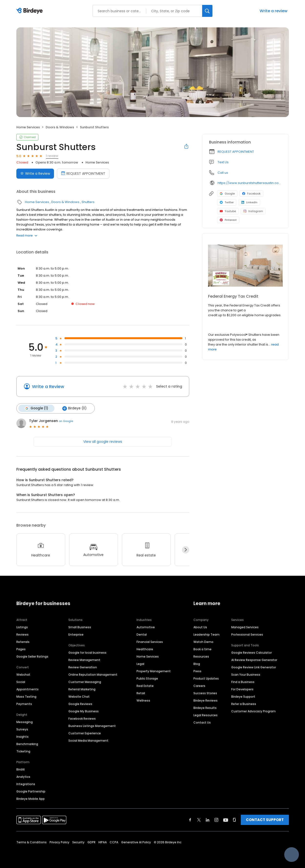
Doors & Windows (60, 127)
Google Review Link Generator (254, 667)
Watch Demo (203, 642)
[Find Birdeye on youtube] (226, 820)
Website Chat (79, 697)
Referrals (23, 642)
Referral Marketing (82, 689)
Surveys (22, 729)
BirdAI (21, 769)
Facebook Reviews (82, 719)
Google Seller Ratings (32, 656)
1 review (52, 156)
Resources (201, 656)
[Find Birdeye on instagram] (216, 820)
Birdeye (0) (74, 408)
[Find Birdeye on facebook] (190, 820)
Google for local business (87, 653)
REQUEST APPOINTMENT (236, 152)
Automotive (146, 627)
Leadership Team (206, 635)
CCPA (114, 842)
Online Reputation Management (93, 675)
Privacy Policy (59, 842)
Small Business (80, 627)
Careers (199, 686)
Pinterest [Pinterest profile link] (228, 220)
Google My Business (84, 711)
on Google (66, 421)
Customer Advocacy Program (253, 711)
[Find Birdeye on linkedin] (208, 820)
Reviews (22, 635)
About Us (200, 627)
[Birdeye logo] (30, 11)
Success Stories (205, 693)
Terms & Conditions (32, 842)
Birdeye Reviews (205, 700)
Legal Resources (205, 715)
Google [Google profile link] (227, 194)
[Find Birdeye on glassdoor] (234, 820)
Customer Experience (85, 733)
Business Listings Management (92, 726)
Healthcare (145, 649)
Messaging (25, 722)
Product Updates (206, 678)
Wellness (143, 700)
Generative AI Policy (136, 842)
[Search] (207, 11)
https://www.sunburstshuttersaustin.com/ (250, 183)
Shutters (88, 202)
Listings (22, 627)
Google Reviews (80, 704)
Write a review (273, 11)
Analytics (23, 777)
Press (197, 671)
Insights (22, 737)
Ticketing (23, 751)
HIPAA (103, 842)
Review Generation (83, 667)
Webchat (23, 675)
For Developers (242, 689)
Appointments (27, 689)
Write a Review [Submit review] (35, 174)
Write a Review (48, 386)
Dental (142, 635)
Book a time (202, 649)
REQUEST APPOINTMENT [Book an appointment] (83, 174)
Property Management (154, 671)
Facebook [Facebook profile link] (251, 194)
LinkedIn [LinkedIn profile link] (249, 202)
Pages (21, 649)
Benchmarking (27, 744)
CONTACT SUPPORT (265, 820)
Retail (141, 693)
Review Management (84, 660)
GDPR (91, 842)
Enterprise (76, 635)
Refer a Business (244, 704)
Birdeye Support (243, 697)
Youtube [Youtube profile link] (228, 211)
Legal (140, 664)
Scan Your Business (246, 675)
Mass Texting (26, 697)
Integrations (26, 784)
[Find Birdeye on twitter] (199, 820)
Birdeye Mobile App (31, 799)
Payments (24, 704)
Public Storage (147, 678)
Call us (223, 173)
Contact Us (202, 722)
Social (21, 682)
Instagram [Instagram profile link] (253, 211)
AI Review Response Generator (254, 660)
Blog (197, 664)
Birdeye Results (205, 708)
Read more (27, 235)
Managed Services (245, 627)
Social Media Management (88, 741)
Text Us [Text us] (223, 162)
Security (78, 842)
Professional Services (247, 635)
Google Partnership (31, 791)
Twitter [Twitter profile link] (227, 202)
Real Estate (145, 686)
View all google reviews (103, 442)
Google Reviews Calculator (252, 653)
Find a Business (243, 682)
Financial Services (150, 642)
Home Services (28, 127)
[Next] (186, 550)
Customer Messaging (85, 682)
